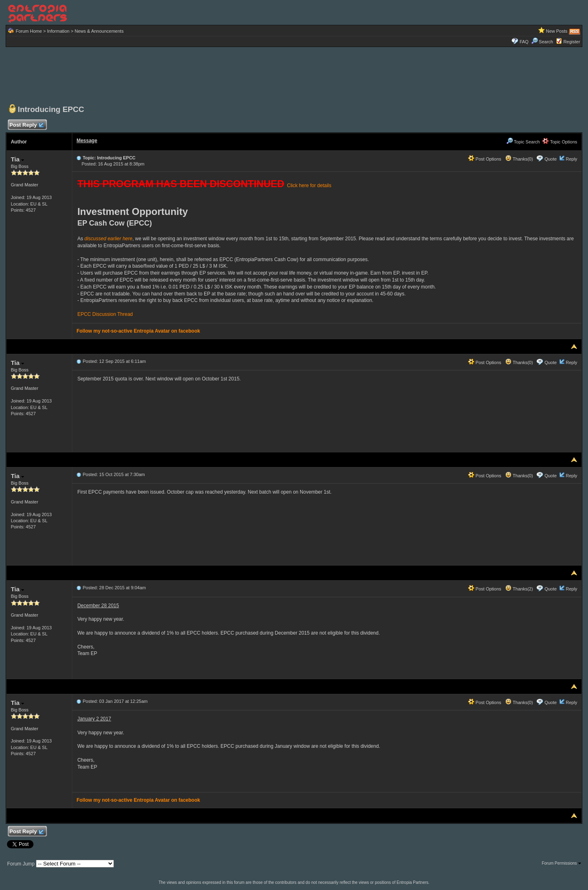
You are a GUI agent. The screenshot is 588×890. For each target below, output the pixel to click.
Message (87, 141)
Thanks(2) (519, 589)
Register (572, 42)
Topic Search (523, 142)
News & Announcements (99, 31)
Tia (17, 159)
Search (542, 42)
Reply (571, 159)
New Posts (557, 31)
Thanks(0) (519, 159)
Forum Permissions (561, 863)
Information (58, 31)
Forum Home (29, 31)
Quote (550, 159)
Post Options (485, 159)
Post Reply (26, 125)
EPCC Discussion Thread (105, 314)
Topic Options (560, 142)
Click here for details (309, 186)
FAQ (524, 42)
